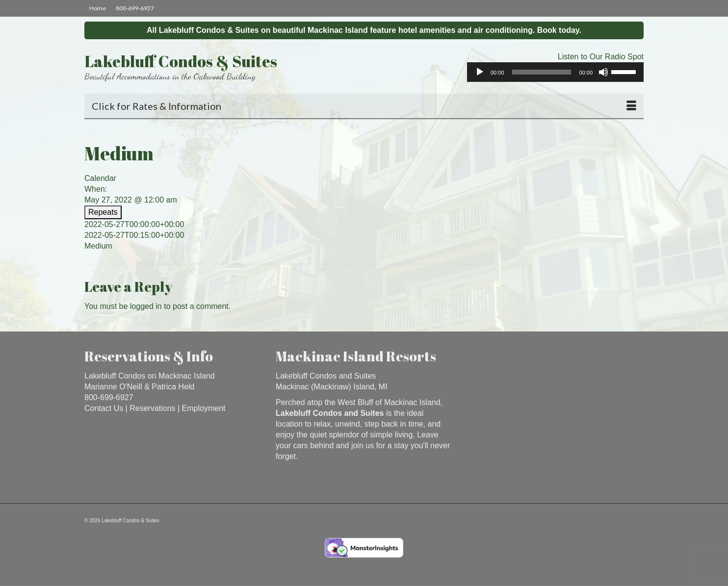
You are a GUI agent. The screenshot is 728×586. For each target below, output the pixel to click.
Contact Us (104, 408)
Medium (98, 246)
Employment (204, 408)
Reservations (152, 408)
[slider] (542, 72)
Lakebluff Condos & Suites (181, 61)
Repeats (103, 212)
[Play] (480, 72)
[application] (555, 72)
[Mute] (603, 72)
